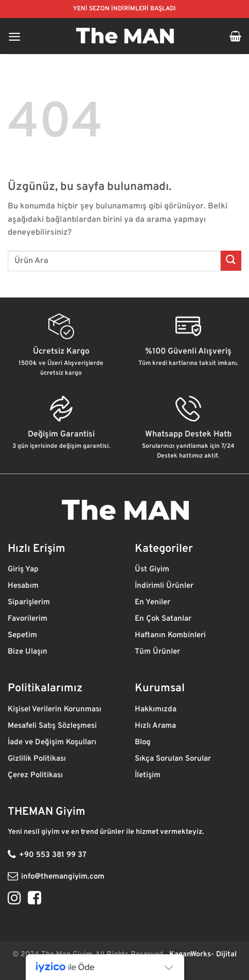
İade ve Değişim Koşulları (52, 742)
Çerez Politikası (36, 775)
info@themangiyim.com (63, 877)
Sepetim (23, 635)
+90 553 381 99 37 (53, 855)
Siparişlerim (30, 602)
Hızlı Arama (156, 726)
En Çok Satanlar (163, 619)
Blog (144, 742)
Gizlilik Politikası (38, 759)
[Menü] (14, 36)
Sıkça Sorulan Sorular (173, 759)
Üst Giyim (153, 570)
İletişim (149, 775)
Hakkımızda (157, 710)
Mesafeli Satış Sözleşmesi (52, 726)
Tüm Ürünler (158, 652)
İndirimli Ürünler (165, 586)
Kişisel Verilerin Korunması (56, 710)
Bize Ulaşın (28, 652)
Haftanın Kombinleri (170, 635)
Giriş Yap (24, 570)
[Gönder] (231, 261)
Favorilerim (29, 619)
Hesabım (23, 586)
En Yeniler (153, 602)
